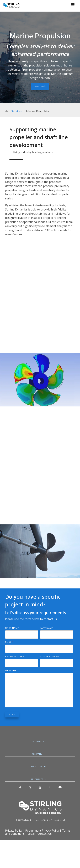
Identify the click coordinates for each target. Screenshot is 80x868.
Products (37, 767)
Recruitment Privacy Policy (42, 831)
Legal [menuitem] (31, 834)
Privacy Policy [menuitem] (14, 831)
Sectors (37, 741)
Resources (37, 779)
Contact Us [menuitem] (45, 834)
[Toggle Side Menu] (74, 4)
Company (37, 754)
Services (17, 111)
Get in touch (40, 86)
